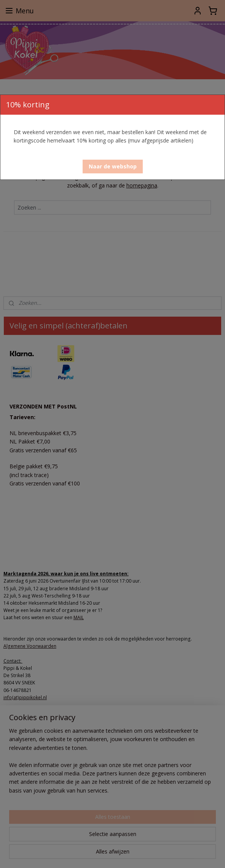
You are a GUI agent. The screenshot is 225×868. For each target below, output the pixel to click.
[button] (113, 167)
